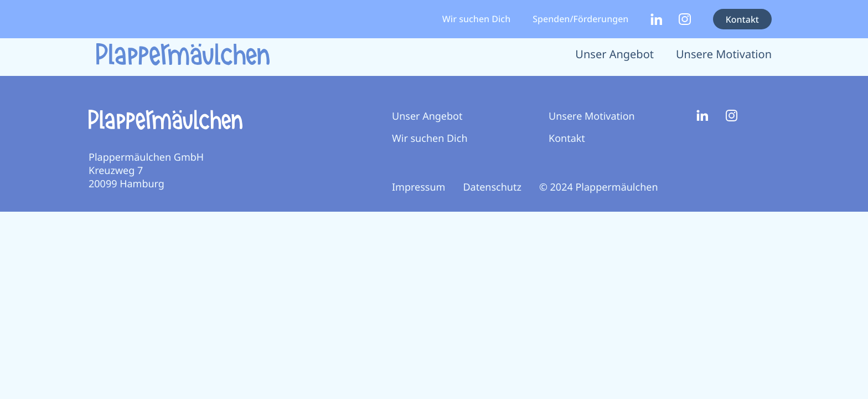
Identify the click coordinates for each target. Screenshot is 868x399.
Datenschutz (492, 187)
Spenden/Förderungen (580, 19)
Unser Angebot (614, 54)
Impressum (418, 187)
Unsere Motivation (724, 54)
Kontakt (742, 19)
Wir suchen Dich (477, 19)
